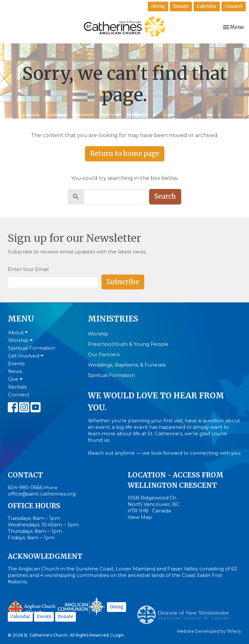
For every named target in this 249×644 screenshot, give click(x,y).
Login (118, 635)
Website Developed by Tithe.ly (209, 631)
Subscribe (123, 282)
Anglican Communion (82, 606)
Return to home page (125, 153)
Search (165, 196)
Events (16, 363)
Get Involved (26, 356)
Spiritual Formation (32, 348)
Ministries (113, 319)
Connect (234, 6)
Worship (20, 340)
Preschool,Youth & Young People (128, 344)
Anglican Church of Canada (32, 607)
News (15, 371)
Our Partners (104, 354)
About (18, 332)
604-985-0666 (25, 487)
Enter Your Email (28, 269)
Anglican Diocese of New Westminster (186, 612)
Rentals (17, 387)
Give (15, 379)
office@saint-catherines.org (42, 494)
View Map (140, 517)
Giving (158, 6)
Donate (181, 6)
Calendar (207, 6)
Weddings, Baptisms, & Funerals (127, 365)
